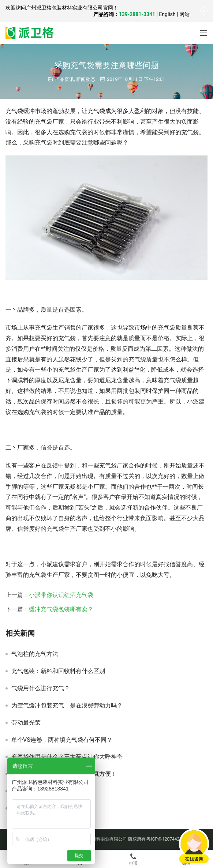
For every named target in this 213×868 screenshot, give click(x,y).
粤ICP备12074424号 (166, 839)
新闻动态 (86, 79)
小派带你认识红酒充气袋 (61, 595)
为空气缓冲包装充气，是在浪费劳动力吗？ (67, 706)
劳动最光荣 (26, 723)
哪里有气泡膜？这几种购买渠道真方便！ (64, 774)
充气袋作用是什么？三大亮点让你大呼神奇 (67, 757)
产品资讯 (64, 79)
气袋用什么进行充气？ (41, 688)
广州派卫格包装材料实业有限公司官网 (70, 8)
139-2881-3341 (137, 14)
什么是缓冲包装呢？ (38, 808)
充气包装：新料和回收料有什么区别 (58, 671)
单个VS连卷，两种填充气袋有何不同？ (62, 740)
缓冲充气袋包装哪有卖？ (61, 609)
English (167, 14)
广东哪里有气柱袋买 (38, 791)
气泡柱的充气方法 (35, 654)
